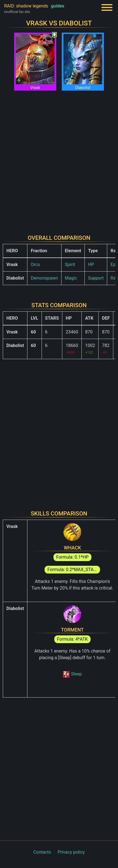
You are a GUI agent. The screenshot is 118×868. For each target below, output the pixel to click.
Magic (71, 278)
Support (96, 278)
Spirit (70, 265)
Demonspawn (44, 278)
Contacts (42, 852)
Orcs (35, 265)
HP (91, 265)
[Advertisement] (59, 159)
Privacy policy (71, 852)
